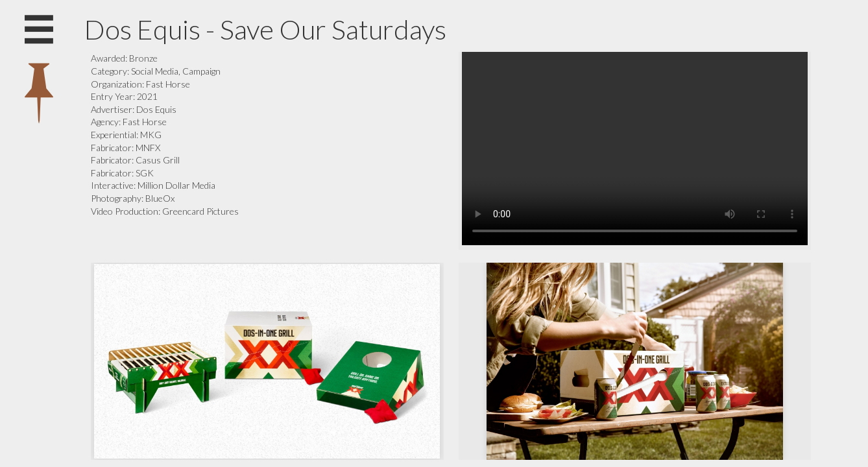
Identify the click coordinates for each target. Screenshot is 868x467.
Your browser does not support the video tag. (635, 149)
